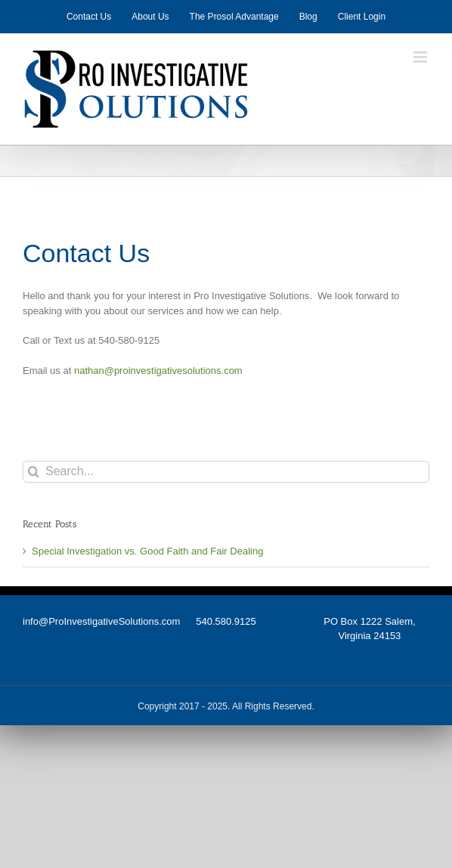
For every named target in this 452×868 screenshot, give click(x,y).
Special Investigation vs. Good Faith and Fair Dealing (147, 551)
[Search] (34, 472)
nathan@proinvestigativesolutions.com (158, 371)
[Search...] (226, 472)
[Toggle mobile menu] (421, 57)
